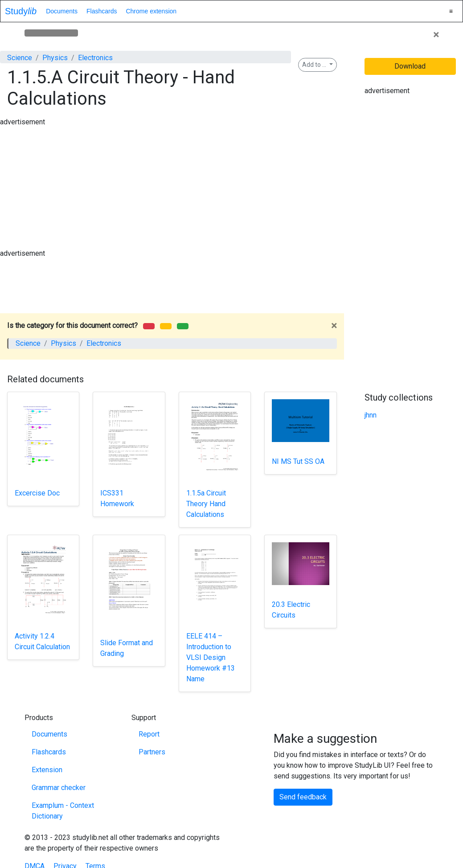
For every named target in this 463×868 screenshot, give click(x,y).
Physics (55, 58)
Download (410, 66)
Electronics (95, 58)
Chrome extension (151, 11)
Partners (152, 752)
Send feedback (303, 797)
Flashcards (102, 11)
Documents (62, 11)
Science (20, 58)
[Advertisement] (170, 147)
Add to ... (315, 65)
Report (149, 734)
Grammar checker (59, 788)
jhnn (371, 415)
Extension (47, 770)
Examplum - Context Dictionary (63, 811)
